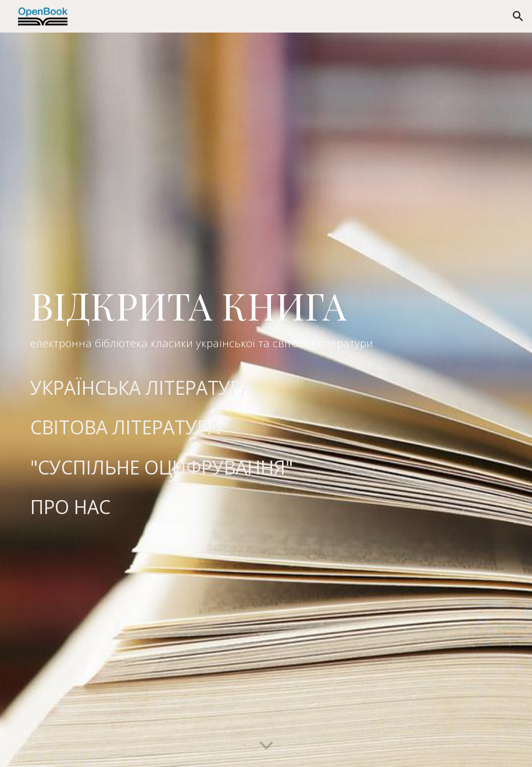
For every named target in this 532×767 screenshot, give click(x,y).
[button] (518, 16)
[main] (266, 320)
